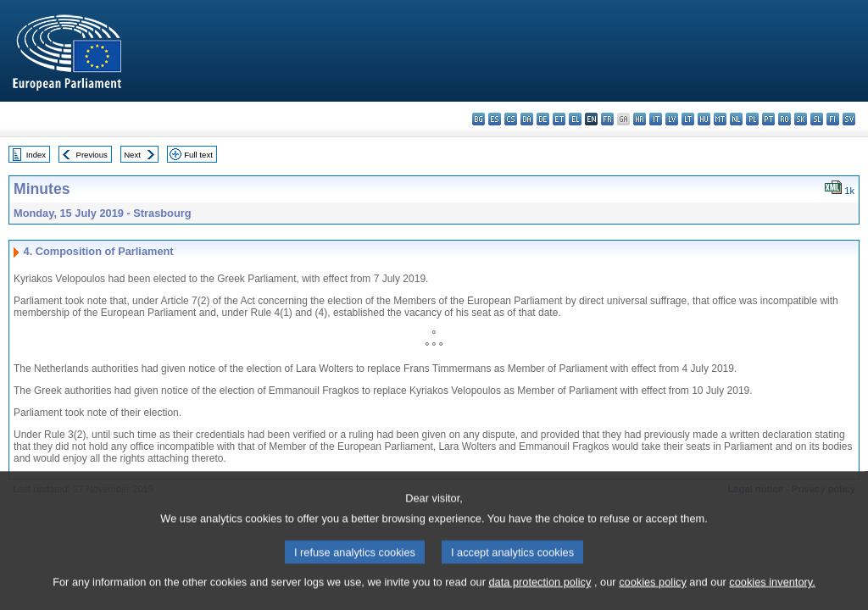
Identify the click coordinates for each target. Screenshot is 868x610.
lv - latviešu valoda (672, 119)
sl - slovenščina (817, 119)
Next (132, 155)
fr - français (607, 119)
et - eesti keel (559, 119)
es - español (495, 119)
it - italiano (656, 119)
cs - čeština (511, 119)
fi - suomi (833, 119)
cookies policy (653, 592)
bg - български (479, 119)
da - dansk (527, 119)
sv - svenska (849, 119)
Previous (92, 155)
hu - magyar (704, 119)
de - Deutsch (543, 119)
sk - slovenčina (801, 119)
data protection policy (540, 592)
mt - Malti (720, 119)
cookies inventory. (772, 592)
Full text (198, 155)
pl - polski (752, 119)
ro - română (785, 119)
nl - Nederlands (736, 119)
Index (36, 155)
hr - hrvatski (640, 119)
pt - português (768, 119)
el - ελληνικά (575, 119)
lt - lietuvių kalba (688, 119)
